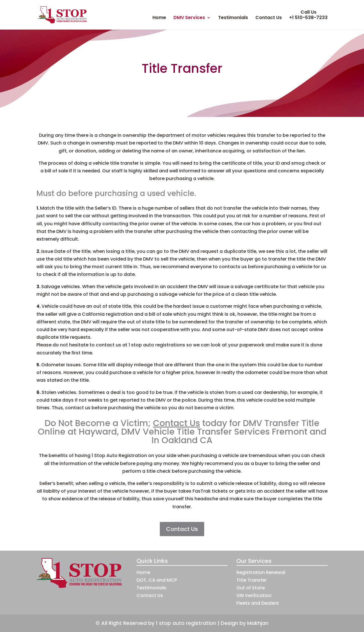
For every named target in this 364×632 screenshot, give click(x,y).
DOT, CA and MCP (157, 580)
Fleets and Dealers (258, 603)
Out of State (251, 588)
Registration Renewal (261, 572)
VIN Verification (254, 595)
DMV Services (189, 18)
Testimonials (233, 18)
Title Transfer (252, 580)
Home (159, 18)
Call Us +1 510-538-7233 (308, 15)
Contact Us (269, 18)
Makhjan (258, 623)
